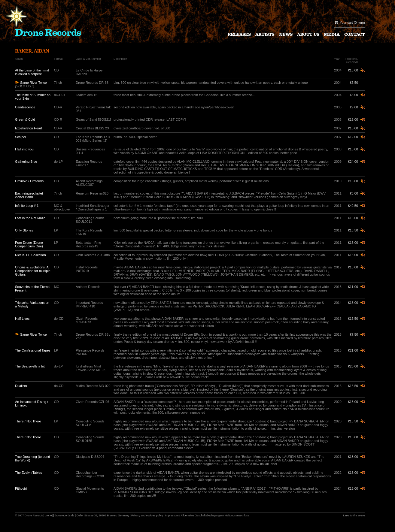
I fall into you (24, 149)
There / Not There (28, 421)
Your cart (346, 23)
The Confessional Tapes (33, 350)
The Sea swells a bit (30, 366)
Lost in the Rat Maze (30, 218)
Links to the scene (354, 515)
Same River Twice (33, 83)
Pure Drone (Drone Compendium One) (29, 244)
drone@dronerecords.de (60, 515)
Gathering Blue (26, 162)
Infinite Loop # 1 (27, 206)
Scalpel (20, 137)
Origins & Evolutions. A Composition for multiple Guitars (33, 271)
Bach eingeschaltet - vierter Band (30, 195)
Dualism (21, 386)
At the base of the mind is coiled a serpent (32, 72)
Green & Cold (25, 119)
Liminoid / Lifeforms (29, 181)
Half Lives (22, 319)
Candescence (25, 107)
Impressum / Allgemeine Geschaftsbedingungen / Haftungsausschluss (207, 515)
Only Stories (24, 230)
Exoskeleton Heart (29, 128)
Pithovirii (21, 488)
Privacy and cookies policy (147, 515)
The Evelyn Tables (29, 473)
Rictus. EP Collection (30, 255)
